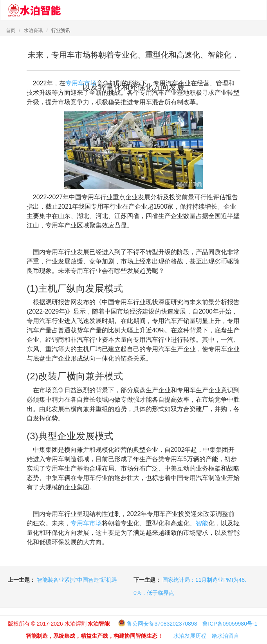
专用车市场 (81, 83)
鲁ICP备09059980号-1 (230, 624)
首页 (11, 31)
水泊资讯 (33, 31)
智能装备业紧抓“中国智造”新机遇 (77, 580)
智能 (202, 523)
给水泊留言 (226, 636)
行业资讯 (61, 31)
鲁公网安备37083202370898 (162, 624)
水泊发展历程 (190, 636)
